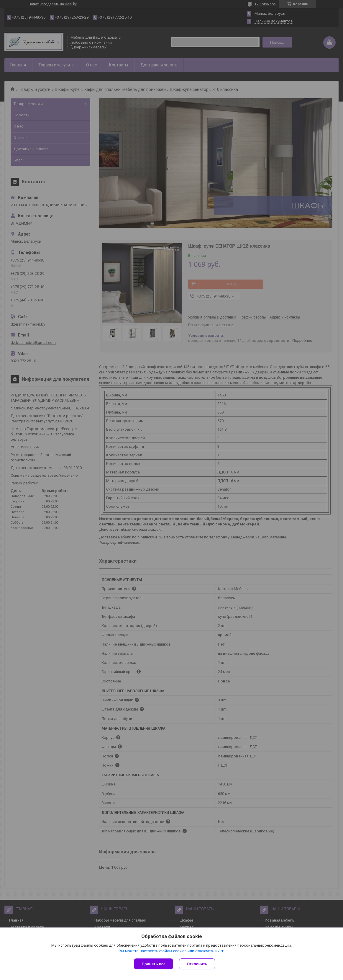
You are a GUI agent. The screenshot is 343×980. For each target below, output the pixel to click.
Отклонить (197, 964)
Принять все (154, 964)
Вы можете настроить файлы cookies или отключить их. (170, 951)
